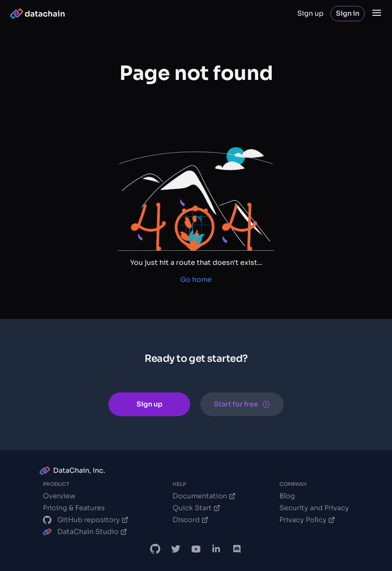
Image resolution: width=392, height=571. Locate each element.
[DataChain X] (176, 549)
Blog (287, 496)
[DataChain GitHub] (155, 549)
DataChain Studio (85, 532)
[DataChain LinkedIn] (216, 549)
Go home (196, 280)
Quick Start (196, 508)
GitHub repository (86, 520)
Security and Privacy (314, 508)
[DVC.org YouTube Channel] (196, 549)
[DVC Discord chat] (237, 549)
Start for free (242, 404)
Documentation (204, 496)
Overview (59, 496)
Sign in (348, 13)
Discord (190, 520)
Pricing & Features (74, 508)
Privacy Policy (307, 520)
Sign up (310, 13)
